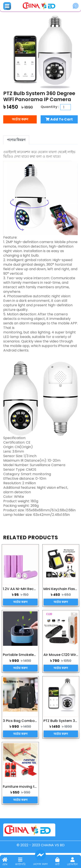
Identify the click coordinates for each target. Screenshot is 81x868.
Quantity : (50, 107)
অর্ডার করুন (20, 119)
